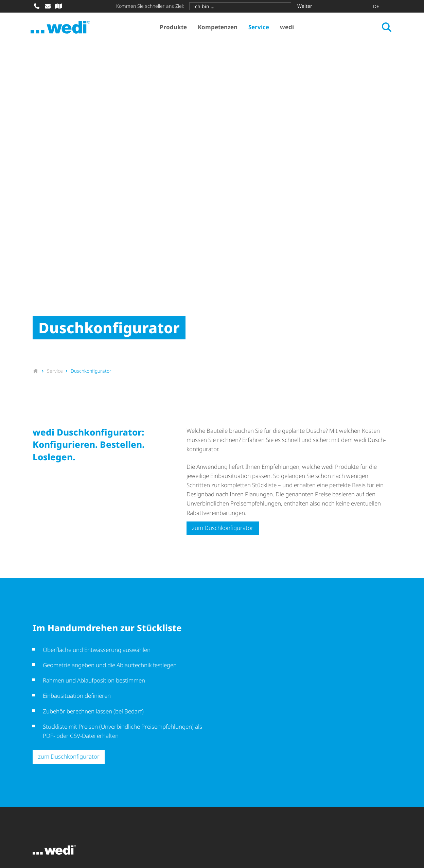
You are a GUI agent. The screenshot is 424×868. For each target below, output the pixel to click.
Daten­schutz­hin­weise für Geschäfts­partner (229, 827)
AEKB (98, 827)
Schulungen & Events (247, 763)
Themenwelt (142, 751)
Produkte (174, 27)
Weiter (305, 6)
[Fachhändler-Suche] (58, 6)
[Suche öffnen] (385, 28)
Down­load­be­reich (243, 739)
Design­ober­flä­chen (57, 763)
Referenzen (141, 763)
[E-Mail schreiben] (48, 6)
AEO (119, 827)
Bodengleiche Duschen (62, 751)
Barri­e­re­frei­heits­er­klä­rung (327, 827)
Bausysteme (48, 739)
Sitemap (43, 836)
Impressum (47, 827)
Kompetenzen (219, 27)
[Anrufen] (37, 6)
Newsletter (234, 751)
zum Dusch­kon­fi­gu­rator (223, 369)
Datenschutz (149, 827)
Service (260, 27)
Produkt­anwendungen (155, 739)
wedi (288, 27)
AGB (77, 827)
